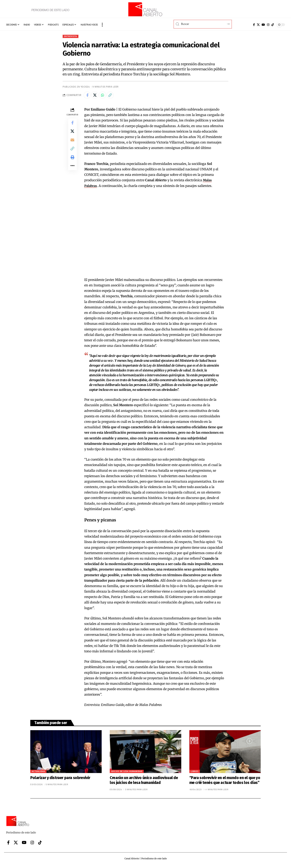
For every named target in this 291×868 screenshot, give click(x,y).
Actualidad (38, 773)
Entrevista (72, 36)
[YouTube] (263, 25)
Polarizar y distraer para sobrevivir (60, 779)
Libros (195, 773)
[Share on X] (96, 96)
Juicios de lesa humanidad (127, 773)
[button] (102, 25)
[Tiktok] (273, 25)
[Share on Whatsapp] (105, 96)
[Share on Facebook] (88, 96)
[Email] (72, 144)
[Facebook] (254, 25)
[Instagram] (268, 25)
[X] (258, 25)
